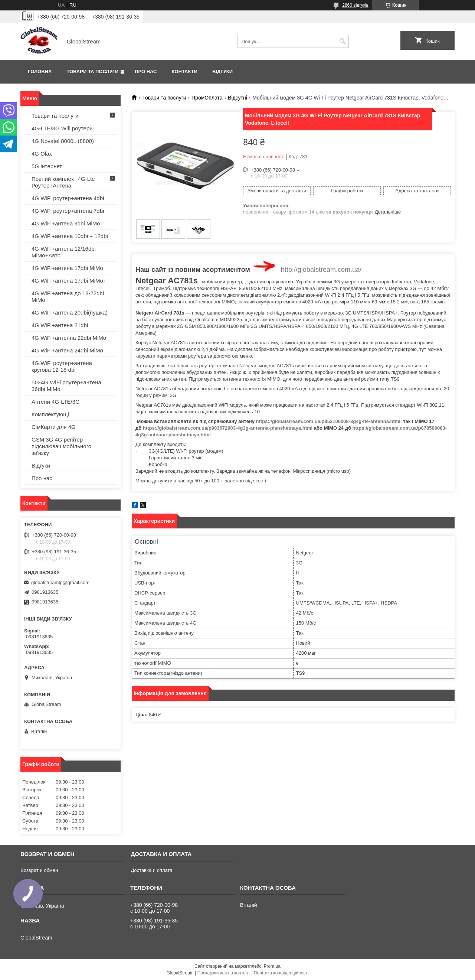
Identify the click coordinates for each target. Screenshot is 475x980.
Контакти (185, 71)
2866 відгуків (355, 5)
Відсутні (237, 98)
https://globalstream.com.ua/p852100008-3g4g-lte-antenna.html (328, 421)
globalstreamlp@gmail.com (60, 582)
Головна (40, 71)
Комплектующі (50, 414)
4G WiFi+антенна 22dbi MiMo (69, 338)
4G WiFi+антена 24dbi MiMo (67, 350)
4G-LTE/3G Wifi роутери (62, 128)
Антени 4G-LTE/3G (56, 402)
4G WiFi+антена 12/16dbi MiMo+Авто (64, 252)
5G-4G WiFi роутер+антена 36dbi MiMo (66, 386)
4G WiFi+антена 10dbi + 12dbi (70, 236)
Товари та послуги (92, 71)
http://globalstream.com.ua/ (321, 270)
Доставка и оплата (151, 870)
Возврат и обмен (39, 870)
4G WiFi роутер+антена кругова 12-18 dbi (62, 366)
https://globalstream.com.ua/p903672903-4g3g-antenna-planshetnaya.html (228, 428)
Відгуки (222, 71)
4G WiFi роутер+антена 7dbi (68, 211)
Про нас (146, 71)
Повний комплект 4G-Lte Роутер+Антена (63, 182)
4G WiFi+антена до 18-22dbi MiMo (68, 297)
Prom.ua (272, 966)
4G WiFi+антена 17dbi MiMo (67, 268)
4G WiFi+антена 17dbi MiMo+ (69, 281)
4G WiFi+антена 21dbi (60, 325)
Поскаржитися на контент (224, 973)
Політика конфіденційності (281, 973)
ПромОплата (207, 98)
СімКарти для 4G (54, 427)
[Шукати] (342, 41)
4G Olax (42, 154)
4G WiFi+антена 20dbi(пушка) (70, 312)
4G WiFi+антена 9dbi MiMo (66, 223)
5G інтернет (47, 166)
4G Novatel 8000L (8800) (63, 141)
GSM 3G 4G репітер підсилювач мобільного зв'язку (61, 446)
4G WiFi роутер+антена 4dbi (68, 198)
